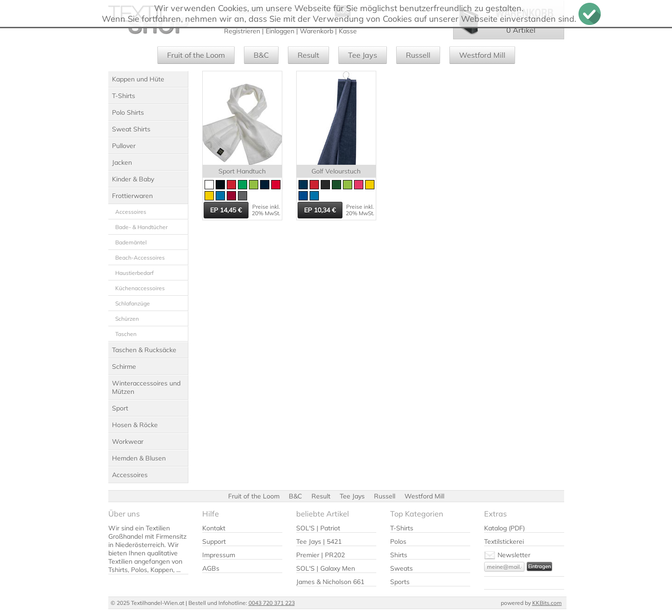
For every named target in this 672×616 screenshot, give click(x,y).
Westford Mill (482, 55)
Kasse (348, 31)
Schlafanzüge (133, 303)
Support (214, 541)
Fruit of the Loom (196, 55)
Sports (400, 582)
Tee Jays (363, 55)
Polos (398, 541)
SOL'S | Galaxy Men (326, 568)
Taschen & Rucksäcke (144, 350)
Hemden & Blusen (139, 458)
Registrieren (242, 31)
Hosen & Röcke (135, 425)
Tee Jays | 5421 (319, 541)
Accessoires (131, 212)
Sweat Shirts (131, 129)
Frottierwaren (132, 196)
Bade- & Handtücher (141, 227)
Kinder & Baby (133, 179)
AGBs (211, 568)
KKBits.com (547, 603)
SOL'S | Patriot (318, 528)
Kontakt (214, 528)
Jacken (122, 162)
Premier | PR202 (320, 555)
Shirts (399, 555)
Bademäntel (131, 242)
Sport (120, 408)
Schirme (124, 367)
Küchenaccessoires (140, 288)
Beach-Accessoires (140, 258)
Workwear (128, 442)
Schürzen (127, 319)
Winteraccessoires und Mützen (146, 387)
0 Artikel (521, 30)
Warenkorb (317, 31)
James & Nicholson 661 (330, 582)
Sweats (401, 568)
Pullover (124, 146)
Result (308, 55)
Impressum (219, 555)
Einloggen (280, 31)
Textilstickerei (504, 541)
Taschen (126, 334)
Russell (418, 55)
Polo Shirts (128, 112)
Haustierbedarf (134, 273)
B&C (261, 55)
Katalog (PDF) (504, 528)
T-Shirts (124, 96)
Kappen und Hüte (138, 79)
